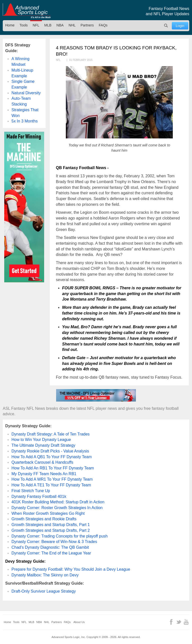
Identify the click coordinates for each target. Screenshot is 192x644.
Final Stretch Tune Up (31, 491)
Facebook (171, 622)
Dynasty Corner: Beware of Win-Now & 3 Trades (54, 542)
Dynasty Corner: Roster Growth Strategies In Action (57, 508)
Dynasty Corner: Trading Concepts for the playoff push (60, 536)
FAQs (103, 25)
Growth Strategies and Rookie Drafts (44, 519)
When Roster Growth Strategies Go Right (48, 513)
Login (180, 26)
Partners (87, 25)
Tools (24, 25)
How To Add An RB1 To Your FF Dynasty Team (53, 468)
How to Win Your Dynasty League (41, 440)
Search (166, 26)
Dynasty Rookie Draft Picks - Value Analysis (50, 451)
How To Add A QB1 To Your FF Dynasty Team (52, 457)
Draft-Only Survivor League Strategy (44, 591)
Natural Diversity (26, 93)
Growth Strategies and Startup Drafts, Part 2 (51, 530)
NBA (60, 25)
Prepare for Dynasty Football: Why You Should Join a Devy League (71, 569)
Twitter (179, 622)
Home (10, 25)
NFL (36, 25)
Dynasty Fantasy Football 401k (39, 496)
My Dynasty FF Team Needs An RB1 (44, 474)
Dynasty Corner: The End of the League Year (51, 553)
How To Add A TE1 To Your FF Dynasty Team (51, 485)
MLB (48, 25)
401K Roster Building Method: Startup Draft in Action (58, 502)
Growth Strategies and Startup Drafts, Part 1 (51, 525)
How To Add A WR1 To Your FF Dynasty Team (52, 479)
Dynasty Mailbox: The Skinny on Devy (45, 575)
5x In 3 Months (25, 121)
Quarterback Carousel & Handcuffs (42, 462)
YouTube (186, 622)
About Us (79, 622)
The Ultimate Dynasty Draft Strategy (43, 445)
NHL (72, 25)
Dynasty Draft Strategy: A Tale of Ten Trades (50, 434)
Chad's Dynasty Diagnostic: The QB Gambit (50, 547)
